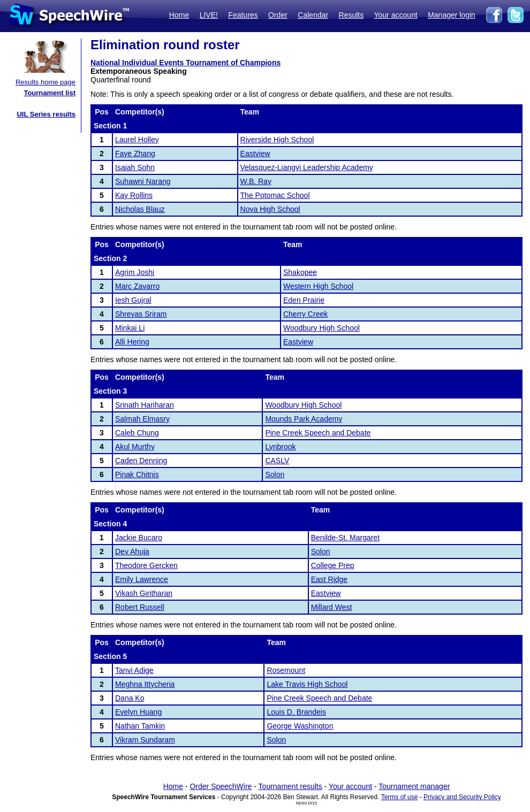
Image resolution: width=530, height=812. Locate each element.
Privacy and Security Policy (462, 797)
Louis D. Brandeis (296, 712)
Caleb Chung (137, 433)
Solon (275, 474)
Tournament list (50, 93)
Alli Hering (132, 342)
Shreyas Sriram (141, 314)
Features (243, 15)
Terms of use (400, 797)
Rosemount (286, 670)
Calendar (313, 15)
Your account (395, 15)
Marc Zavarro (137, 286)
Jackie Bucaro (139, 538)
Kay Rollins (134, 195)
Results (351, 15)
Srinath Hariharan (145, 405)
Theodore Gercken (146, 565)
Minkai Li (130, 328)
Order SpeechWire (221, 786)
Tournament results (290, 786)
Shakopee (300, 272)
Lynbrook (280, 447)
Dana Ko (130, 698)
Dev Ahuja (132, 551)
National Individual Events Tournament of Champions (185, 63)
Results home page (46, 82)
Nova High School (270, 209)
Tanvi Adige (134, 670)
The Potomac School (275, 195)
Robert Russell (140, 607)
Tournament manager (414, 786)
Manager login (452, 15)
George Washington (300, 726)
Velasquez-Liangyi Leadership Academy (307, 167)
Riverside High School (277, 140)
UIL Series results (46, 114)
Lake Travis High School (307, 684)
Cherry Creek (305, 314)
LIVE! (209, 15)
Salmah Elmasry (142, 419)
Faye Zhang (135, 154)
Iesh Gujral (133, 300)
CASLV (277, 461)
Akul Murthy (135, 447)
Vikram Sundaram (145, 740)
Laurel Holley (137, 140)
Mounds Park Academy (304, 419)
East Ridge (329, 579)
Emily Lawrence (142, 579)
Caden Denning (141, 461)
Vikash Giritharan (144, 593)
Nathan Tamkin (140, 726)
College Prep (333, 565)
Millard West (332, 607)
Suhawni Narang (143, 181)
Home (179, 15)
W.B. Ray (256, 181)
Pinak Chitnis (137, 474)
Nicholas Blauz (140, 209)
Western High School (318, 286)
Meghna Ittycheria (145, 684)
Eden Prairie (304, 300)
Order (278, 15)
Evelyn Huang (138, 712)
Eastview (255, 154)
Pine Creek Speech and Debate (318, 433)
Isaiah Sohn (135, 167)
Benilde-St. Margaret (345, 538)
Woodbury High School (321, 328)
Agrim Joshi (135, 272)
